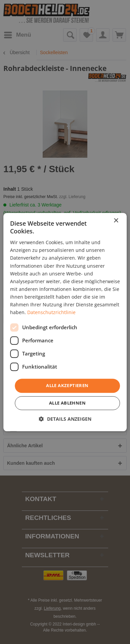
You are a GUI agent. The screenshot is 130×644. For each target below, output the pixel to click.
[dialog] (65, 322)
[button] (65, 419)
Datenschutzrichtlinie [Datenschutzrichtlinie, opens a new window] (51, 312)
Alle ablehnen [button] (67, 403)
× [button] (116, 221)
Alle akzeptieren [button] (67, 386)
